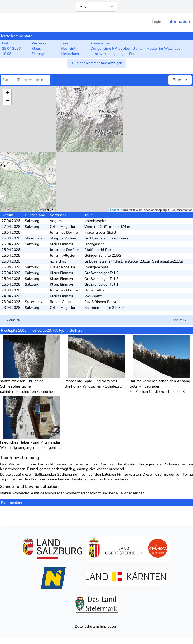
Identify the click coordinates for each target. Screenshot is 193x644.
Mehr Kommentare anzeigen (96, 63)
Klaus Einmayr (62, 244)
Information (179, 22)
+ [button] (7, 93)
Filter (181, 80)
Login (156, 22)
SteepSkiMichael (63, 238)
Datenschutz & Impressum (97, 627)
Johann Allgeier (62, 256)
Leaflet (115, 210)
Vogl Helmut (60, 221)
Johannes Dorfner (64, 232)
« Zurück (13, 320)
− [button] (7, 101)
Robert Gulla (60, 302)
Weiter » (180, 320)
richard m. (58, 261)
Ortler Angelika (62, 227)
